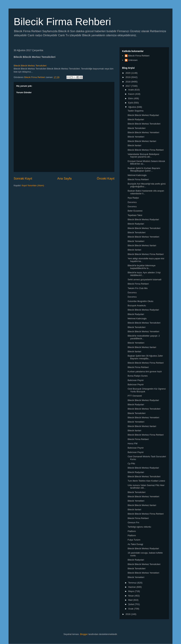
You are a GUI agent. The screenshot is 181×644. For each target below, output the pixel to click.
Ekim (131, 98)
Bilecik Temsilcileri (137, 128)
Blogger (84, 634)
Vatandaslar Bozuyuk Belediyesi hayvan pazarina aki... (143, 156)
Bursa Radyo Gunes (138, 376)
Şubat (131, 604)
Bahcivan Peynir (136, 380)
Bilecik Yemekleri (136, 137)
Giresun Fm (133, 523)
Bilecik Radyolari (136, 119)
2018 (128, 82)
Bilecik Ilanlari (134, 145)
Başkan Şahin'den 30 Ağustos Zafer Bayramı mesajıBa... (145, 357)
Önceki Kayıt (106, 179)
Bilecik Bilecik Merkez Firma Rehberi (146, 150)
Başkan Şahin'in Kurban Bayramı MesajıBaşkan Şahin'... (144, 170)
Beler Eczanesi (135, 211)
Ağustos (133, 107)
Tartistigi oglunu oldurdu (139, 527)
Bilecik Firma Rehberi (62, 22)
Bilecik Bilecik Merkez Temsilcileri (30, 66)
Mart (131, 600)
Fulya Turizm (134, 540)
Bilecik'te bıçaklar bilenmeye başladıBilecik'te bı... (141, 267)
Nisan (131, 596)
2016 (128, 614)
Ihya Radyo (133, 198)
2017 (128, 86)
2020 (128, 73)
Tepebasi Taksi (135, 215)
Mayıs (131, 591)
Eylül (131, 103)
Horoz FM (132, 443)
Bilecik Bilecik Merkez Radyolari (143, 115)
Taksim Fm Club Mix (138, 288)
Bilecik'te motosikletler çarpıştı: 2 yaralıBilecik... (144, 337)
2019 (128, 77)
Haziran (132, 587)
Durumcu (132, 202)
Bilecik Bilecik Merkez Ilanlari (142, 141)
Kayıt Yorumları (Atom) (33, 185)
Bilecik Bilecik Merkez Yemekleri (143, 132)
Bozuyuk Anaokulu (137, 305)
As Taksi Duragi (135, 544)
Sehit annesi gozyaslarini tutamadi (144, 280)
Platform (132, 531)
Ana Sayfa (65, 179)
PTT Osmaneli (135, 396)
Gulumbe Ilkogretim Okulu (140, 301)
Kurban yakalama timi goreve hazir (145, 372)
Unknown (133, 60)
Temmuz (133, 583)
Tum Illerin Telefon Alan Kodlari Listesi (146, 481)
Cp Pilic (131, 464)
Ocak (131, 609)
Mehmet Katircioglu (137, 175)
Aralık (131, 90)
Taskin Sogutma (135, 111)
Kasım (132, 94)
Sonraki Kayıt (23, 179)
